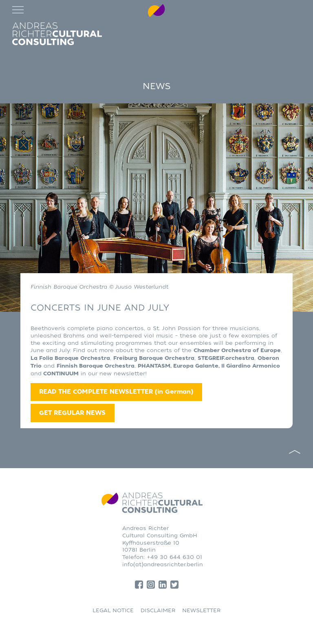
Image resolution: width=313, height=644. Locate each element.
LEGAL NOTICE (113, 610)
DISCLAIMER (158, 610)
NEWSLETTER (201, 610)
